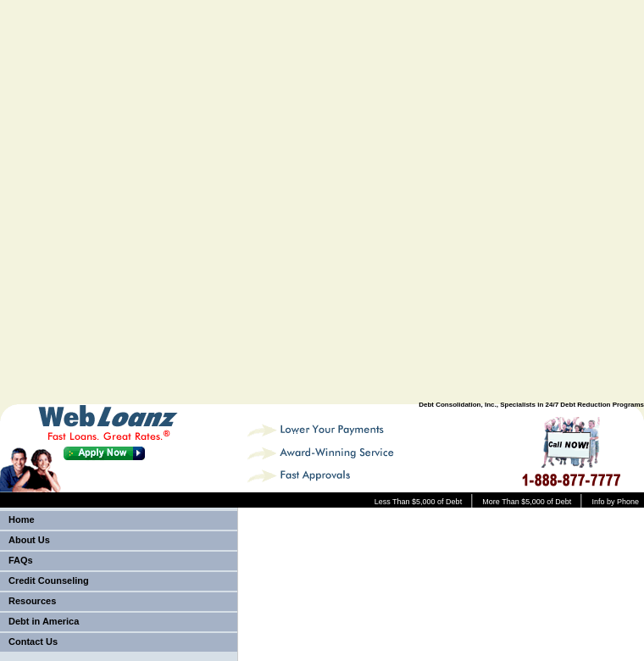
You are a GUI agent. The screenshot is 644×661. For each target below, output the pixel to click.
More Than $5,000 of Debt (527, 502)
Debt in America (44, 621)
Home (22, 519)
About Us (29, 540)
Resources (32, 601)
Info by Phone (615, 502)
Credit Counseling (49, 580)
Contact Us (33, 642)
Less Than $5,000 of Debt (418, 502)
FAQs (21, 560)
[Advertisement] (433, 203)
